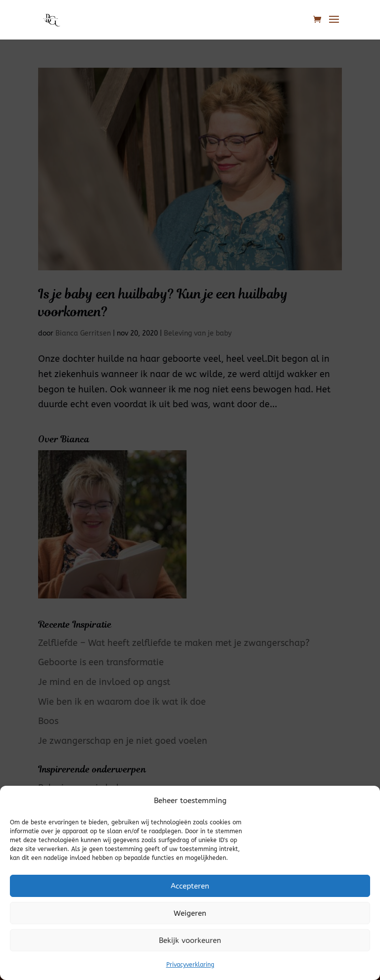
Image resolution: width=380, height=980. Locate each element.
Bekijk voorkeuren (190, 940)
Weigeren (190, 913)
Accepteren (190, 886)
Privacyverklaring (190, 965)
